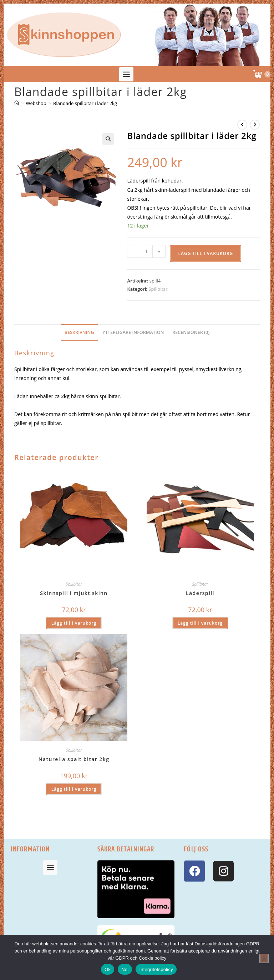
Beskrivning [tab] (79, 332)
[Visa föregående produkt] (242, 125)
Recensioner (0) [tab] (191, 332)
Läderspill (200, 593)
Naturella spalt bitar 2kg (74, 759)
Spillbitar (158, 289)
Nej (125, 969)
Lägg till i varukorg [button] (74, 623)
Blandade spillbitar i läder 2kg (85, 103)
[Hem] (17, 103)
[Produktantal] (146, 251)
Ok (108, 969)
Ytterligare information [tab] (133, 332)
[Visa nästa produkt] (255, 125)
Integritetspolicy (156, 969)
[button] (126, 74)
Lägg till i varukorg (205, 253)
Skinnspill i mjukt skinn (74, 593)
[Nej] (264, 959)
